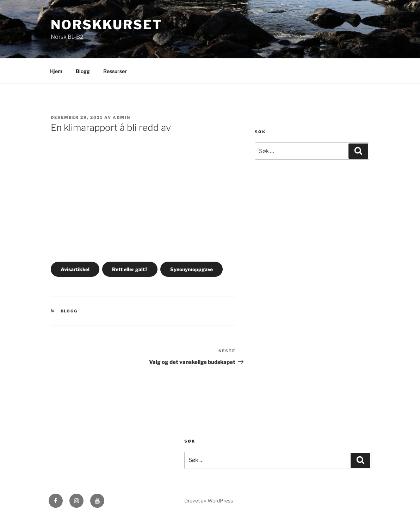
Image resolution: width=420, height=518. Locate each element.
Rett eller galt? (130, 269)
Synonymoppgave (192, 269)
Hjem (56, 71)
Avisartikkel (75, 269)
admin (122, 117)
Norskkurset (107, 25)
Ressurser (115, 71)
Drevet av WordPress (209, 501)
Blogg (83, 71)
